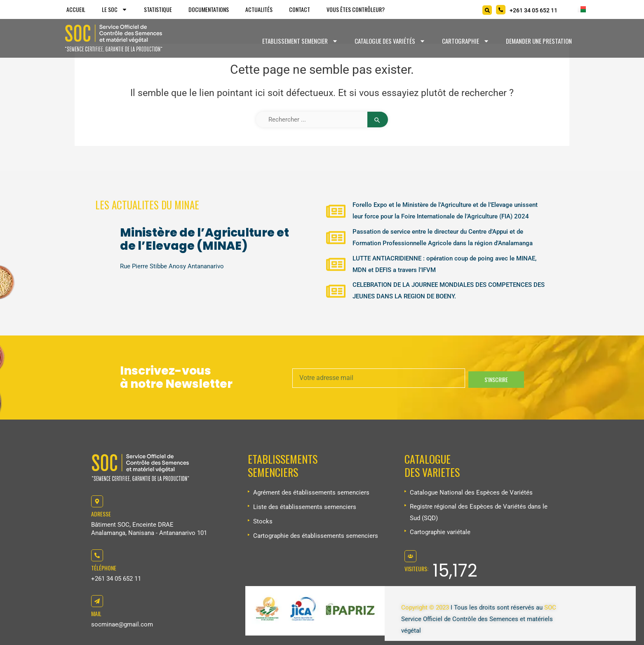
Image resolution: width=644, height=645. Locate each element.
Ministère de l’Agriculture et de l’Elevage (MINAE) (204, 239)
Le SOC (115, 9)
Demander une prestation (539, 41)
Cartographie (466, 41)
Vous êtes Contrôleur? (356, 9)
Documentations (209, 9)
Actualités (259, 9)
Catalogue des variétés (390, 41)
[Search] (487, 10)
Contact (300, 9)
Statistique (158, 9)
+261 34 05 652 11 (116, 579)
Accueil (76, 9)
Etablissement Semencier (300, 41)
